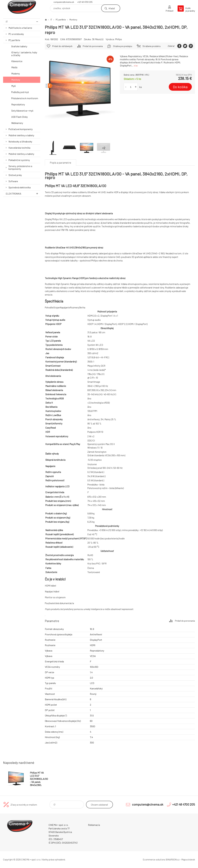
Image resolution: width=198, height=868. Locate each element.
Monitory (16, 80)
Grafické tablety (19, 46)
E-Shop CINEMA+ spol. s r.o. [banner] (22, 7)
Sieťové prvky (15, 175)
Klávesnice (17, 61)
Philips (119, 39)
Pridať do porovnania (93, 46)
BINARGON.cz (173, 860)
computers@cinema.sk (64, 2)
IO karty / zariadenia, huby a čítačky (24, 54)
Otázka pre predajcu (123, 46)
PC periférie (14, 40)
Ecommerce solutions (154, 860)
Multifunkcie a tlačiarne (20, 28)
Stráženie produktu (152, 46)
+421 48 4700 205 (85, 2)
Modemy (16, 74)
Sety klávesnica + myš (22, 111)
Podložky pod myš (20, 92)
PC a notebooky (16, 34)
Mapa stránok (188, 860)
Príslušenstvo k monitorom (25, 98)
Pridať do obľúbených (62, 46)
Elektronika (23, 194)
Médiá (14, 67)
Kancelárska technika (19, 148)
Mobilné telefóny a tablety (21, 135)
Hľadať (112, 8)
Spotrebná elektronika (20, 187)
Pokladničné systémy (19, 160)
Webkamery (17, 123)
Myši (14, 86)
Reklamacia (94, 825)
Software (13, 181)
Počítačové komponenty (21, 129)
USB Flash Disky (19, 117)
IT (23, 22)
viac (136, 66)
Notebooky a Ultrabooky (20, 142)
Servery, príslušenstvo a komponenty (20, 167)
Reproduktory (18, 104)
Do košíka (180, 87)
